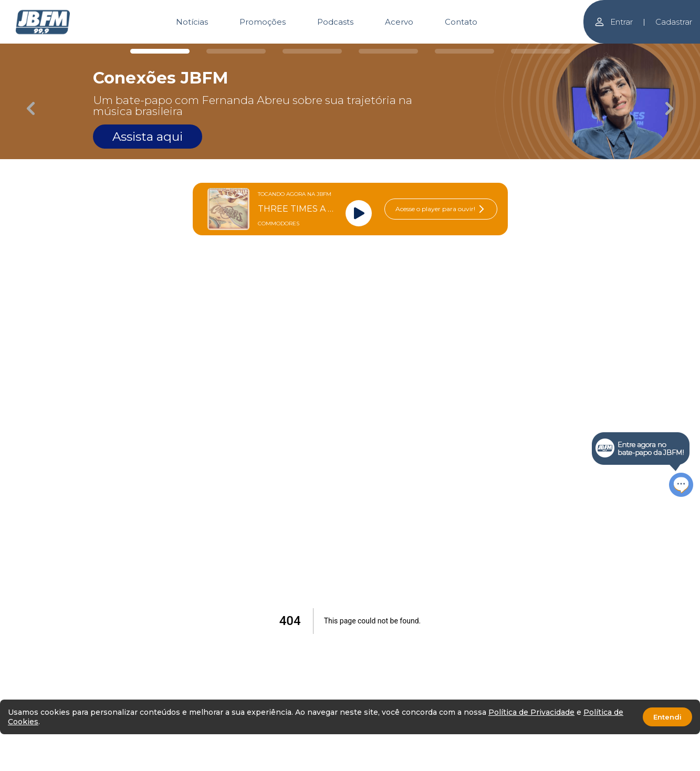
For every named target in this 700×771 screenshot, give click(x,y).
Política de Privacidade (531, 712)
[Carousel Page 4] (388, 51)
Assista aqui (148, 137)
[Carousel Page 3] (312, 51)
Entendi (667, 717)
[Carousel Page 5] (464, 51)
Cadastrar (674, 22)
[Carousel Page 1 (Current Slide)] (160, 51)
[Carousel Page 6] (541, 51)
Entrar (613, 22)
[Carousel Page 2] (236, 51)
